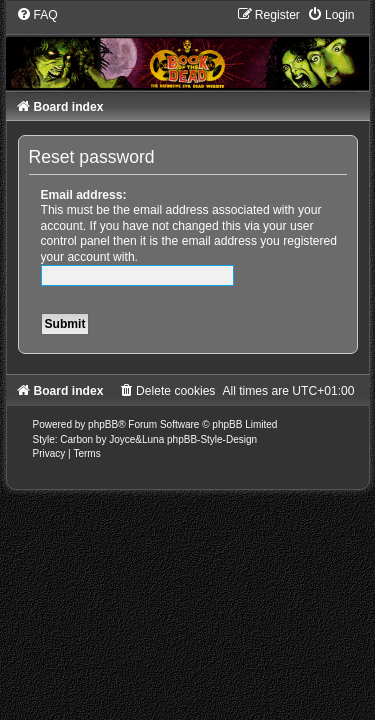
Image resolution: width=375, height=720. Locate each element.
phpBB (103, 424)
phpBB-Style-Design (212, 439)
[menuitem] (37, 15)
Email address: (84, 195)
